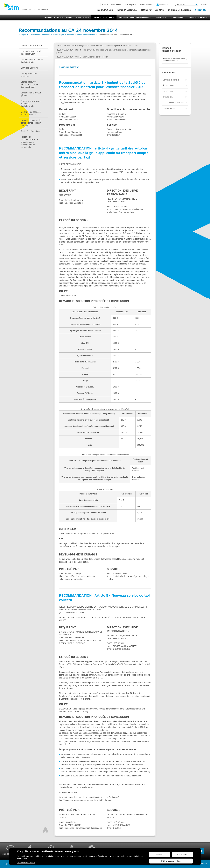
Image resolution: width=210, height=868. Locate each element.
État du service (169, 86)
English (204, 5)
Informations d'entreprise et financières (135, 17)
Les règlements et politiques (29, 75)
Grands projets (82, 17)
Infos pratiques (127, 10)
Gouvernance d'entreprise (104, 17)
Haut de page (45, 830)
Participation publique (198, 17)
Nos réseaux (168, 91)
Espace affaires (178, 17)
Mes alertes (162, 5)
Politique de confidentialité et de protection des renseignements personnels (30, 142)
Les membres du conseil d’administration (32, 61)
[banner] (26, 8)
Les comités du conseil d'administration (31, 53)
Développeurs (162, 17)
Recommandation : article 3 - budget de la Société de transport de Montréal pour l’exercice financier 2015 (97, 46)
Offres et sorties (179, 10)
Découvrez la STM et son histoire (58, 17)
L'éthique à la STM (29, 68)
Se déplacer (105, 10)
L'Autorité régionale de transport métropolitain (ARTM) (31, 123)
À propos (200, 10)
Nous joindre (116, 5)
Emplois (105, 5)
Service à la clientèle (171, 80)
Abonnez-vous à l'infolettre (173, 103)
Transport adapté (153, 10)
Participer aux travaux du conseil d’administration (31, 104)
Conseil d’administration (32, 46)
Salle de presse (130, 5)
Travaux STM (168, 97)
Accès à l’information (30, 131)
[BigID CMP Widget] (105, 857)
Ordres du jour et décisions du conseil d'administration (74, 35)
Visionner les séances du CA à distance (31, 113)
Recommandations (68, 67)
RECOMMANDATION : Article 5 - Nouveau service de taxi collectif (82, 57)
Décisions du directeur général (31, 94)
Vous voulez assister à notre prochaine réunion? (174, 59)
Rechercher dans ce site (175, 5)
